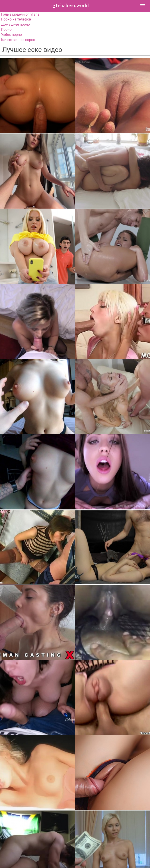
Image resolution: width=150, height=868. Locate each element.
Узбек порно (11, 35)
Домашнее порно (15, 24)
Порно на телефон (16, 19)
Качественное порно (18, 40)
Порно (6, 30)
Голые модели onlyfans (20, 14)
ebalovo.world (73, 5)
